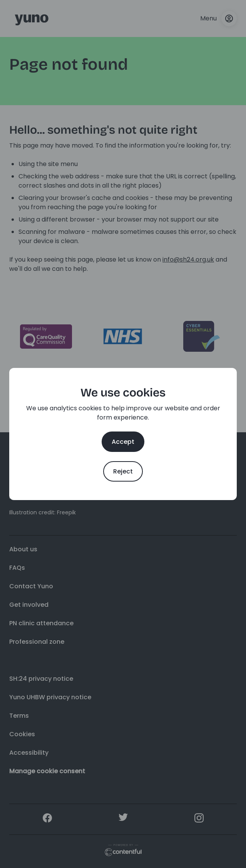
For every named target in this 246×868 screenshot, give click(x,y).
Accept (123, 442)
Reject (123, 471)
